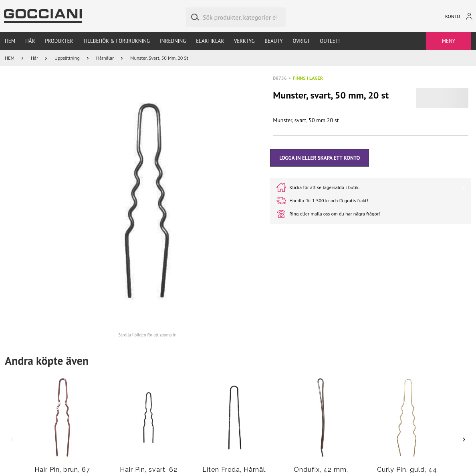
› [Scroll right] (464, 439)
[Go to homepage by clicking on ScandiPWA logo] (43, 16)
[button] (147, 201)
